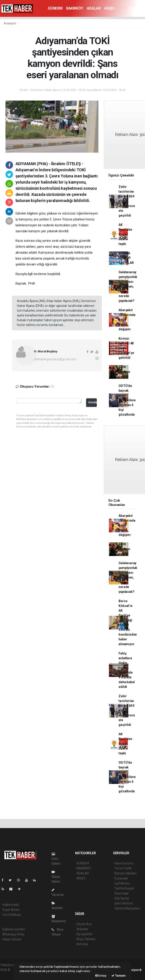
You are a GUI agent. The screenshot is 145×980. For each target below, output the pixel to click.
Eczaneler (121, 878)
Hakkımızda (11, 905)
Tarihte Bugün (124, 888)
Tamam (119, 976)
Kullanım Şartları (14, 929)
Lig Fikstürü (122, 883)
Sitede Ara (84, 924)
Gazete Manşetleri (127, 908)
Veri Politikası (12, 915)
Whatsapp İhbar (13, 934)
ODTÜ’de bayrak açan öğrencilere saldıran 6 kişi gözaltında (127, 400)
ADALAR (94, 8)
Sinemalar (122, 893)
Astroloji (82, 944)
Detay (101, 976)
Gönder (92, 402)
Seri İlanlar (122, 898)
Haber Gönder (12, 939)
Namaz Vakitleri (125, 873)
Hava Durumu (124, 863)
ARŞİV (109, 8)
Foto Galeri (56, 859)
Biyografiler (85, 934)
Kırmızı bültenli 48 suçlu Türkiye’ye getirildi (126, 348)
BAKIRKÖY (75, 8)
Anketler (82, 929)
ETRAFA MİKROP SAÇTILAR (126, 258)
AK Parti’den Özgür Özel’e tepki (125, 234)
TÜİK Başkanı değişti (124, 372)
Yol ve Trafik (123, 868)
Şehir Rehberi (124, 903)
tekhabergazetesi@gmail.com (55, 359)
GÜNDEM (55, 8)
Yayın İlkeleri (11, 910)
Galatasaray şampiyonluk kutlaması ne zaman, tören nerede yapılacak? (128, 286)
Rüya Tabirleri (86, 939)
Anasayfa (10, 23)
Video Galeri (56, 877)
